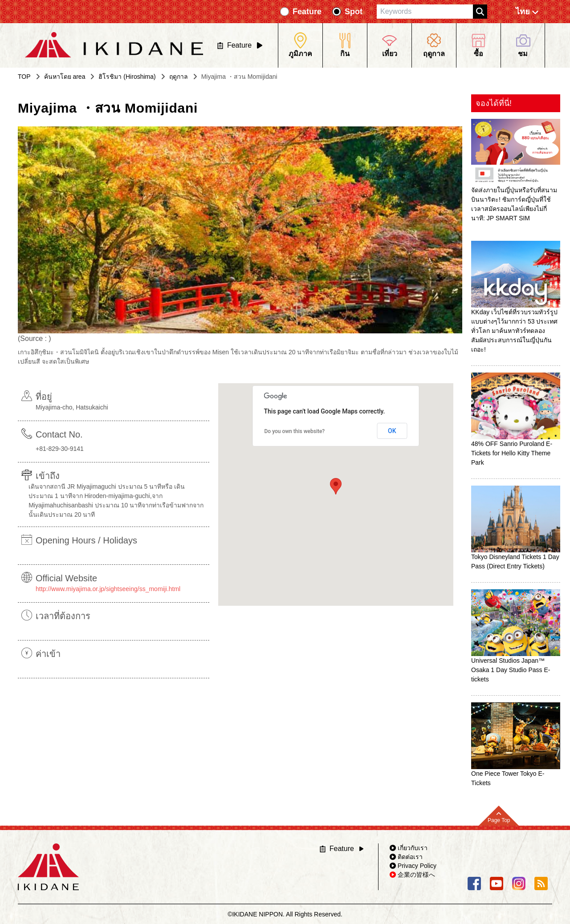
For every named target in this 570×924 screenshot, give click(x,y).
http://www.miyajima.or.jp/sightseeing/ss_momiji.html (108, 589)
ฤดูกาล (179, 77)
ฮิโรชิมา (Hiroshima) (127, 77)
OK (392, 431)
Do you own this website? (295, 431)
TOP (24, 77)
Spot (354, 12)
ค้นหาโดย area (65, 77)
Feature (307, 12)
